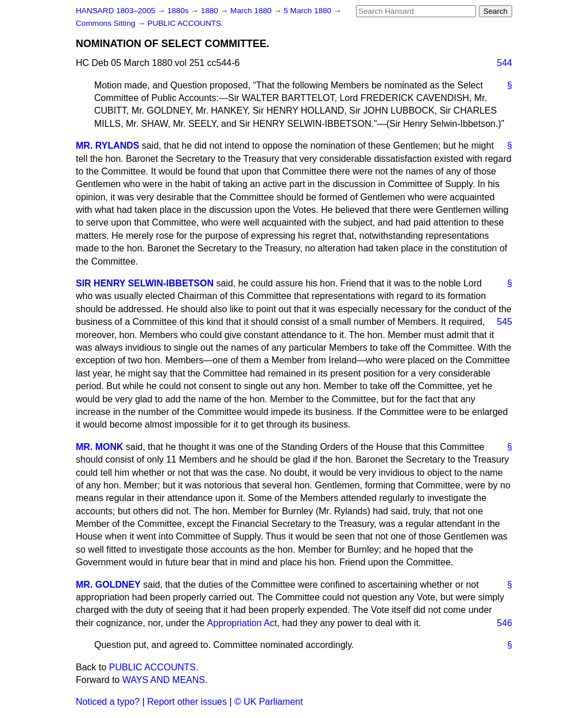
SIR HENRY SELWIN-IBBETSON (145, 283)
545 (504, 322)
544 (504, 63)
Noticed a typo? (108, 702)
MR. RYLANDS (108, 145)
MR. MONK (100, 447)
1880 (211, 11)
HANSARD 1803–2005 (115, 11)
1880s (179, 11)
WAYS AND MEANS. (165, 680)
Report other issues (187, 702)
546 (504, 623)
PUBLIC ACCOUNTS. (185, 23)
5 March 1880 (309, 11)
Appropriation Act (242, 623)
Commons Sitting (107, 23)
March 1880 (252, 11)
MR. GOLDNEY (108, 585)
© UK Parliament (268, 702)
